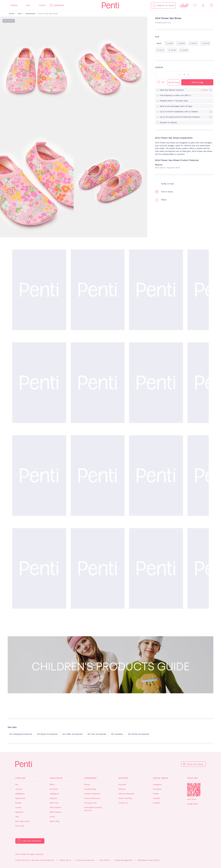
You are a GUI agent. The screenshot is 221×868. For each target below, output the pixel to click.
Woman (14, 5)
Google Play (192, 804)
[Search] (154, 5)
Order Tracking (125, 798)
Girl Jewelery (117, 734)
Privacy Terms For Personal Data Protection (35, 860)
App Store (192, 799)
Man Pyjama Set (22, 821)
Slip (17, 817)
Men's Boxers (56, 812)
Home (12, 14)
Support (123, 778)
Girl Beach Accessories (47, 734)
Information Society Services (93, 809)
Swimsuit (54, 789)
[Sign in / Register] (203, 5)
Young (42, 5)
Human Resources (92, 798)
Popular (20, 778)
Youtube (156, 798)
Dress (52, 817)
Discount (59, 5)
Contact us (123, 803)
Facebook (157, 789)
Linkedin (157, 803)
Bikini (52, 784)
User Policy (104, 860)
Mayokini (54, 798)
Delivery (122, 789)
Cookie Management (123, 860)
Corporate (90, 778)
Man (28, 5)
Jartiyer (19, 789)
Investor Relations (92, 794)
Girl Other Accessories (73, 734)
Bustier (18, 803)
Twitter (156, 794)
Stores (87, 784)
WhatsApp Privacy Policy (149, 860)
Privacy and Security (85, 860)
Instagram (157, 784)
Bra (17, 784)
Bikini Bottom (56, 807)
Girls (20, 14)
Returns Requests (126, 794)
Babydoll (19, 812)
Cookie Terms (65, 860)
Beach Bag (54, 821)
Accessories (30, 14)
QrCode (194, 790)
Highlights (56, 778)
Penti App (193, 778)
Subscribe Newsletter (32, 841)
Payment (122, 784)
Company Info (90, 803)
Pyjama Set (20, 798)
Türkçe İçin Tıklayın (195, 764)
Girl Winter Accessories (139, 734)
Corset (18, 807)
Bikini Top (54, 803)
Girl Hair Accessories (97, 734)
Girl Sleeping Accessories (21, 734)
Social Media (160, 778)
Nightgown (20, 794)
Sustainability (90, 789)
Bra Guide (20, 826)
